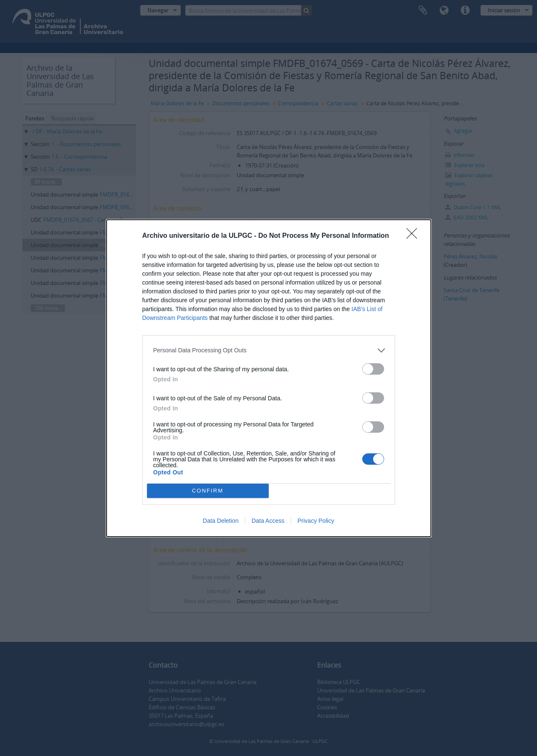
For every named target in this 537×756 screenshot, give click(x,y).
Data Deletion (221, 521)
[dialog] (269, 378)
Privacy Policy (316, 521)
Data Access (268, 521)
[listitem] (269, 350)
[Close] (414, 236)
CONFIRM (208, 490)
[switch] (373, 369)
